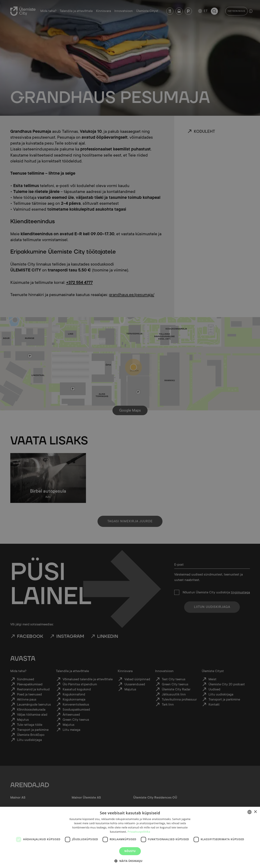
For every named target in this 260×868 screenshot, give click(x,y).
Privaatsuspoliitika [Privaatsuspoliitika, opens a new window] (139, 832)
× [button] (255, 812)
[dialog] (130, 837)
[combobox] (249, 812)
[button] (130, 861)
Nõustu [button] (130, 851)
